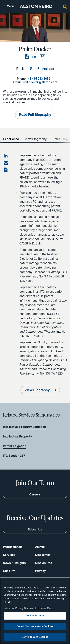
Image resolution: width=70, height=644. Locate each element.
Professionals (13, 547)
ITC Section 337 (14, 456)
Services (9, 555)
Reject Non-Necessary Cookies (35, 626)
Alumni (40, 547)
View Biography (37, 390)
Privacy (40, 571)
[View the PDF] (27, 57)
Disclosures (44, 563)
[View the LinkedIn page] (35, 57)
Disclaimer (43, 555)
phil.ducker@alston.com (40, 82)
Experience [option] (11, 139)
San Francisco (42, 69)
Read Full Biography (35, 115)
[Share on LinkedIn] (6, 156)
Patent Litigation (15, 446)
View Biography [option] (36, 139)
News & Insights (14, 563)
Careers (35, 495)
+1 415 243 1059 (39, 79)
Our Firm (9, 571)
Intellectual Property (17, 437)
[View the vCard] (42, 57)
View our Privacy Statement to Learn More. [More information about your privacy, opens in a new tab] (29, 608)
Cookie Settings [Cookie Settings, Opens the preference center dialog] (35, 616)
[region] (35, 611)
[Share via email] (6, 163)
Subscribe (35, 530)
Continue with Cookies (35, 637)
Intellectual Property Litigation (24, 427)
